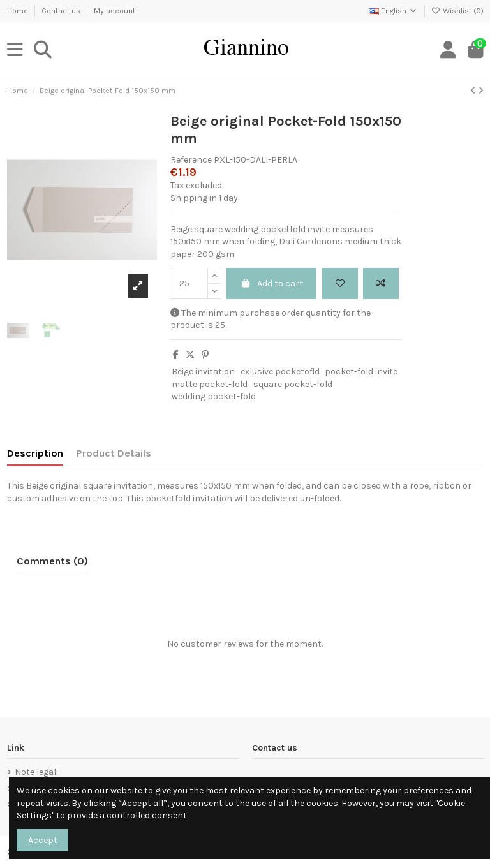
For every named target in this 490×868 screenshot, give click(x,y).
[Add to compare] (381, 283)
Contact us (62, 11)
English (393, 11)
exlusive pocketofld (280, 371)
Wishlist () (457, 11)
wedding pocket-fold (214, 396)
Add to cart (272, 283)
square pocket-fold (293, 384)
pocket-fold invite (361, 371)
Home (19, 11)
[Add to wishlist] (340, 283)
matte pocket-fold (210, 384)
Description (35, 453)
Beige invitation (203, 371)
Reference (191, 160)
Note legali (36, 772)
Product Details (114, 453)
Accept (43, 840)
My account (115, 11)
